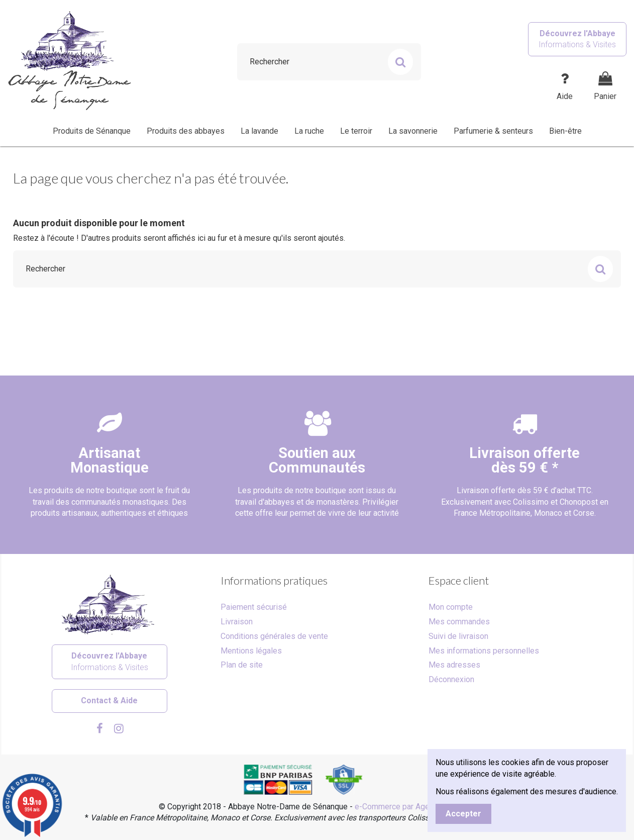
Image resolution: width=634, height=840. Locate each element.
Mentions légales (251, 651)
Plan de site (242, 665)
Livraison (237, 622)
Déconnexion (451, 679)
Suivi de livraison (458, 636)
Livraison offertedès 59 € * (524, 460)
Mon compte (451, 607)
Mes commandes (459, 622)
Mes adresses (454, 665)
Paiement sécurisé (254, 607)
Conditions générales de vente (274, 636)
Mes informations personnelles (484, 651)
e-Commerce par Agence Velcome (415, 807)
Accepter (463, 814)
